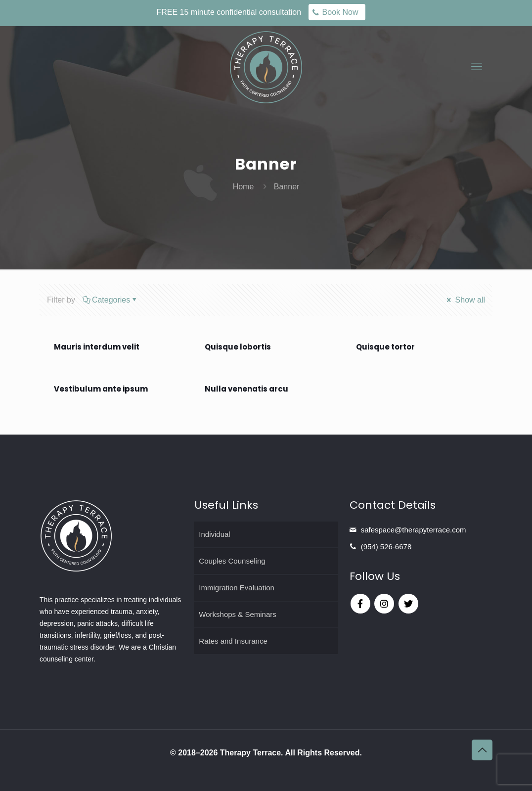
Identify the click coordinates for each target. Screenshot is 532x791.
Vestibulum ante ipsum (101, 389)
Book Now (340, 12)
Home (244, 187)
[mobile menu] (477, 67)
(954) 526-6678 (386, 547)
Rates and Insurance (233, 641)
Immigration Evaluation (237, 588)
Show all (465, 300)
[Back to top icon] (482, 750)
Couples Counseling (232, 561)
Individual (214, 534)
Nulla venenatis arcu (246, 389)
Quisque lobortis (238, 347)
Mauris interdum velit (97, 347)
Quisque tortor (385, 347)
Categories (110, 300)
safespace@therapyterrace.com (414, 530)
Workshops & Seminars (237, 614)
